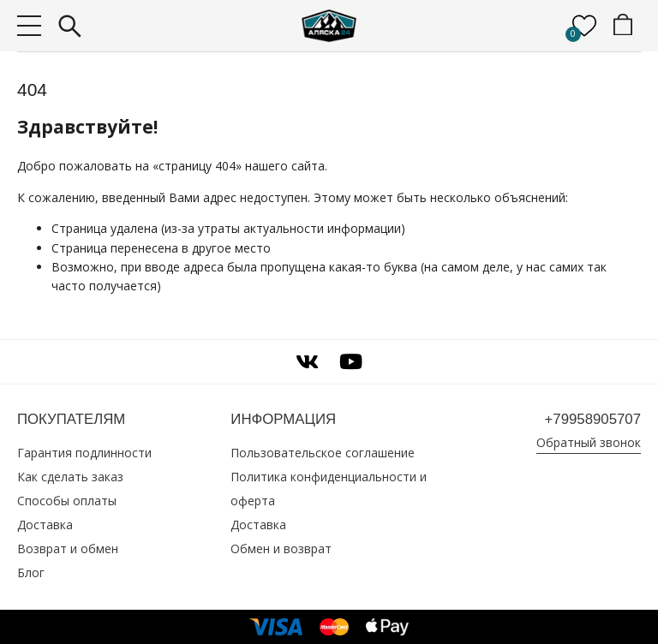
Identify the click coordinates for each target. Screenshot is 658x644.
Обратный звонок (589, 442)
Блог (31, 572)
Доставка (45, 525)
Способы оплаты (67, 501)
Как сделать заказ (70, 477)
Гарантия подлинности (84, 453)
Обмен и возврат (281, 549)
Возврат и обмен (68, 549)
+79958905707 (593, 419)
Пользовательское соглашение (323, 453)
